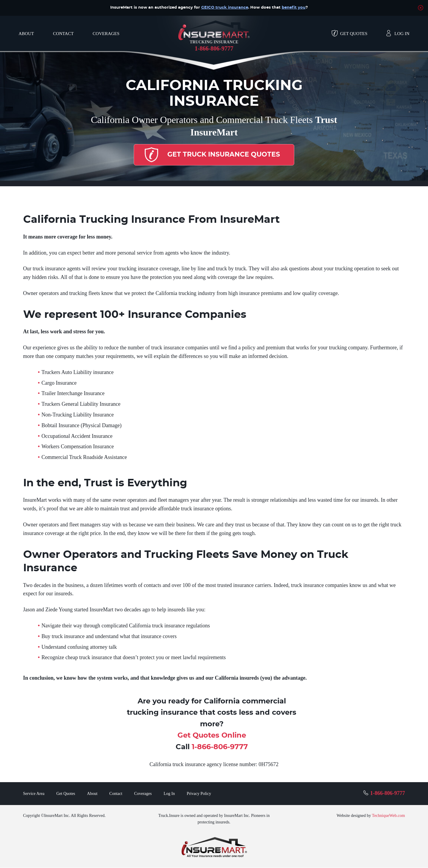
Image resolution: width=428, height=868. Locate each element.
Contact (63, 34)
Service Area (34, 794)
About (26, 34)
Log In (402, 34)
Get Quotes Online (212, 736)
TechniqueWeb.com (388, 816)
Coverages (106, 34)
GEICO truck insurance (225, 8)
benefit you (294, 8)
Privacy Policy (199, 794)
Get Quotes (354, 34)
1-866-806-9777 (214, 48)
